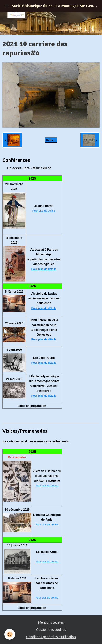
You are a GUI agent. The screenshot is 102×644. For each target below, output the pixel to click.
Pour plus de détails (44, 211)
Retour (51, 140)
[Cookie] (10, 634)
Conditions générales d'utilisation (51, 637)
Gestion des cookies (51, 630)
